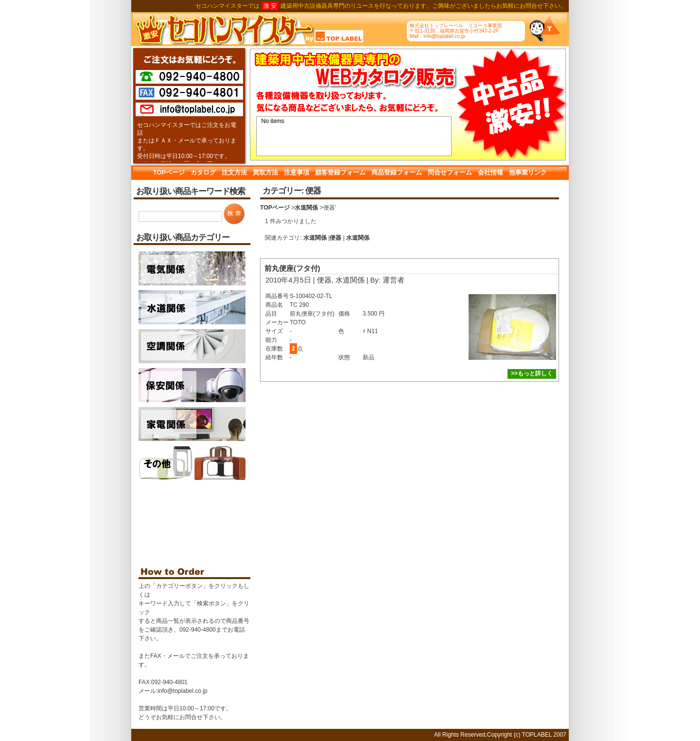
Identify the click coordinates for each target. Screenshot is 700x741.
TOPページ (169, 172)
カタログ (203, 172)
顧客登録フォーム (340, 172)
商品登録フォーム (397, 172)
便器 (335, 238)
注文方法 (234, 172)
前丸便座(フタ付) (292, 268)
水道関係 (306, 208)
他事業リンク (528, 172)
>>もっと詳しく (532, 373)
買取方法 (265, 172)
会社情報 (490, 172)
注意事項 (297, 172)
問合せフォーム (450, 172)
